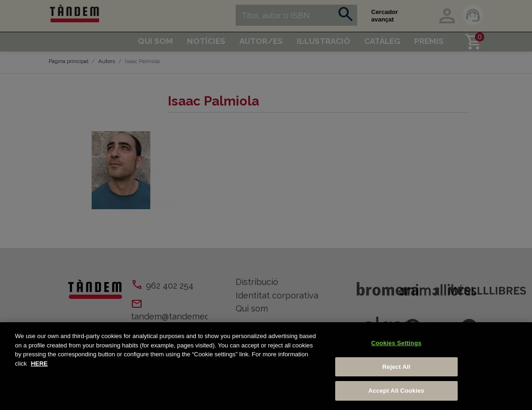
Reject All (396, 367)
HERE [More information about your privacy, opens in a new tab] (39, 364)
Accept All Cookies (396, 391)
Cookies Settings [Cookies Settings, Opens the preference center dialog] (396, 343)
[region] (266, 366)
